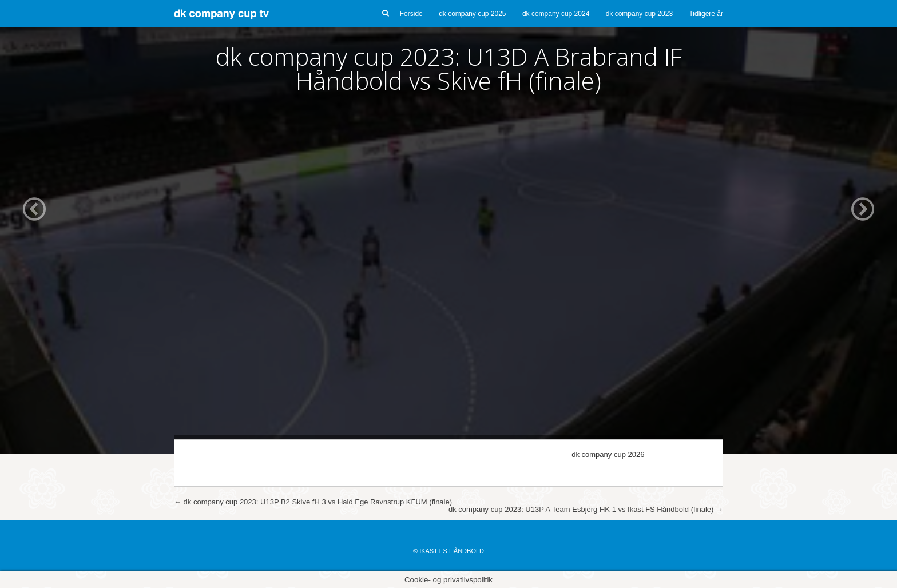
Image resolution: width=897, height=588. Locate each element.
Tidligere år (706, 14)
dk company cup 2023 (639, 14)
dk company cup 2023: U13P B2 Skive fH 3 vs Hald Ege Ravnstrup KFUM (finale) (313, 502)
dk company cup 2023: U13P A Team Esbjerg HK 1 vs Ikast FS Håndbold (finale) (586, 509)
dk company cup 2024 (556, 14)
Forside (411, 14)
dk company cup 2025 (472, 14)
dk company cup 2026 (608, 454)
